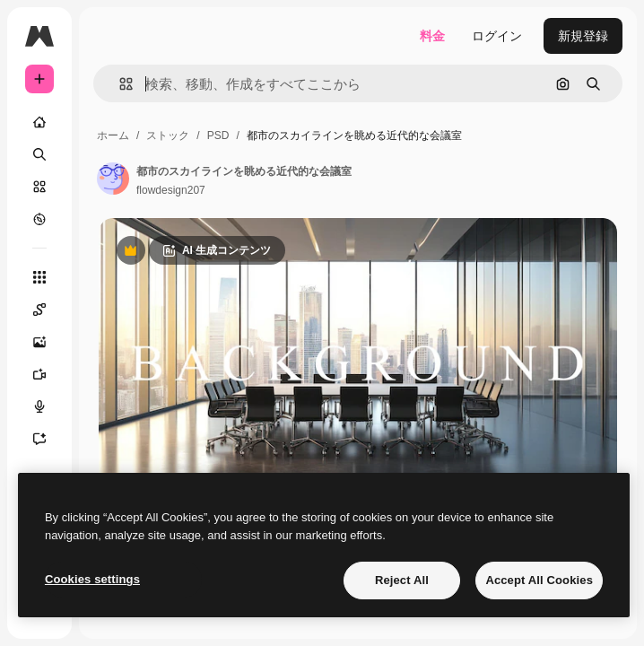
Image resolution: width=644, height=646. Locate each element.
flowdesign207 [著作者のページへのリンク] (171, 190)
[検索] (39, 154)
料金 (432, 36)
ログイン (497, 36)
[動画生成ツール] (48, 374)
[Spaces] (48, 310)
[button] (119, 84)
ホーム (113, 135)
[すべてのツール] (39, 277)
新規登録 (583, 36)
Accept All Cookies (539, 580)
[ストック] (39, 187)
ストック (168, 135)
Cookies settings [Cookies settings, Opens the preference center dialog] (92, 579)
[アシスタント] (48, 439)
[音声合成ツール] (48, 406)
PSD (218, 135)
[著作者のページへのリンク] (113, 179)
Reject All (402, 580)
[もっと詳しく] (39, 219)
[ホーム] (39, 122)
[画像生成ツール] (48, 342)
